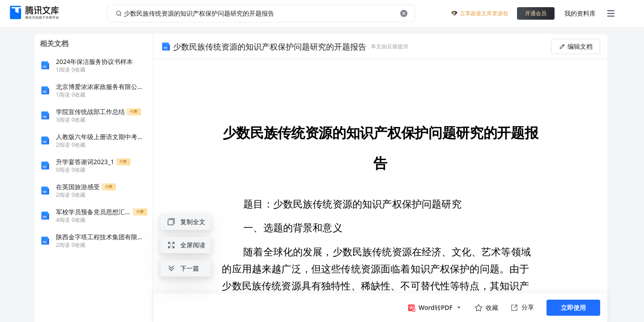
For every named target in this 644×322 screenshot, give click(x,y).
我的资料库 (580, 13)
